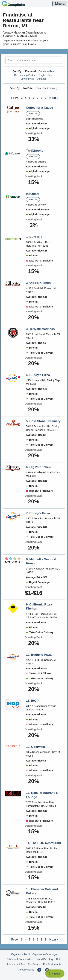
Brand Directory (45, 959)
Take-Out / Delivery (47, 88)
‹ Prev (14, 98)
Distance (42, 79)
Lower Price (27, 79)
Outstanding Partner (25, 75)
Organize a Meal (20, 954)
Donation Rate (47, 71)
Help (59, 959)
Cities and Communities (20, 959)
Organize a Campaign (45, 954)
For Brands (34, 964)
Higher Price (46, 75)
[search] (34, 60)
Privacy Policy (26, 970)
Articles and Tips (16, 964)
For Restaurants (52, 964)
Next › (54, 98)
